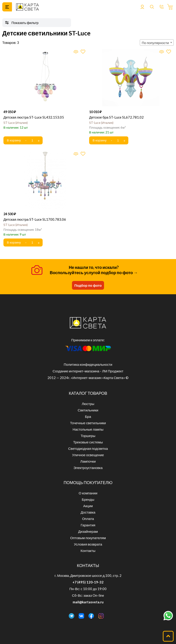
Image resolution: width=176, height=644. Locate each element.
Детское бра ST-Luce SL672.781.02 (116, 117)
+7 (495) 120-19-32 (88, 582)
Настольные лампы (88, 429)
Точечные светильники (88, 423)
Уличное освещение (88, 455)
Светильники (88, 410)
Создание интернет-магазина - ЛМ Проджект (88, 371)
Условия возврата (88, 544)
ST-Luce (16, 123)
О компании (88, 493)
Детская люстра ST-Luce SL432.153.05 (34, 117)
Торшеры (88, 436)
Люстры (88, 404)
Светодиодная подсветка (88, 448)
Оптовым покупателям (88, 538)
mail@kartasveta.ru (88, 602)
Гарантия (88, 525)
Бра (88, 416)
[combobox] (157, 42)
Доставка (88, 512)
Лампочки (88, 461)
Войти (142, 7)
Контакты (88, 551)
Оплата (88, 519)
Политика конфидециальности (88, 364)
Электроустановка (88, 468)
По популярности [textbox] (155, 43)
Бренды (88, 499)
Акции (88, 506)
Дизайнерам (88, 531)
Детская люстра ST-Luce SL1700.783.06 (35, 219)
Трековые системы (88, 442)
